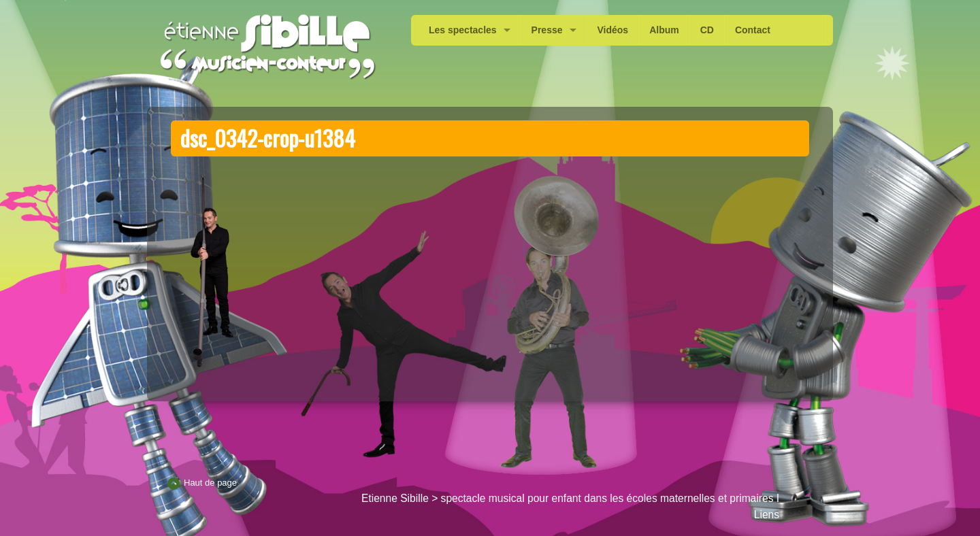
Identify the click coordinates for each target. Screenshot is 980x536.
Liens (767, 515)
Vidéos (613, 30)
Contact (753, 30)
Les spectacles (463, 30)
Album (664, 30)
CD (707, 30)
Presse (547, 30)
